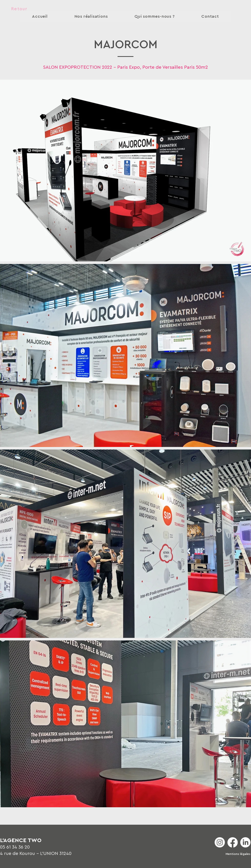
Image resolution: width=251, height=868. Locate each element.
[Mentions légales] (238, 854)
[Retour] (19, 9)
